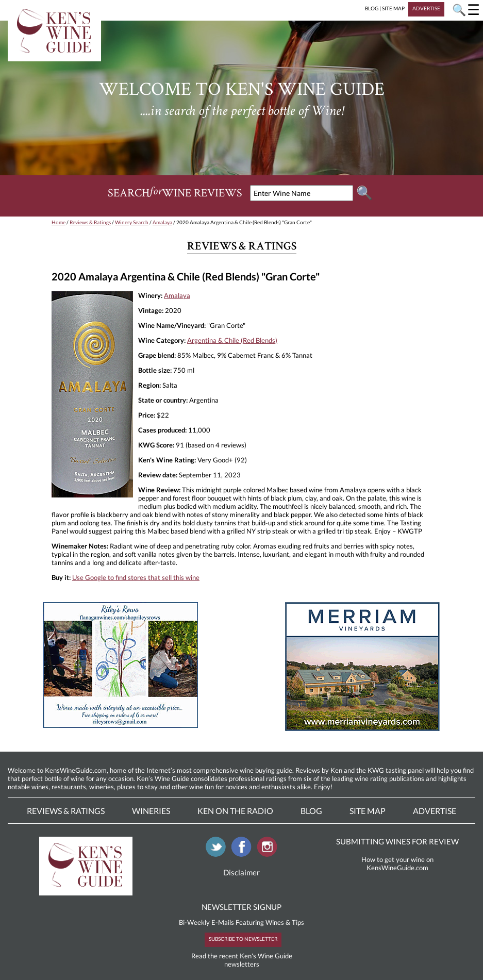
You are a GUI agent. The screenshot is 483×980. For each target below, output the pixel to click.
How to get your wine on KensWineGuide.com (397, 863)
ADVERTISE (426, 8)
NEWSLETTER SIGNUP (241, 907)
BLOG (372, 8)
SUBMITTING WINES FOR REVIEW (397, 841)
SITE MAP (393, 8)
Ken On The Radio (235, 811)
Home (59, 222)
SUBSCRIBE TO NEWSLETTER (243, 939)
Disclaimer (241, 872)
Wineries (151, 811)
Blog (311, 811)
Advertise (435, 811)
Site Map (368, 811)
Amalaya (162, 222)
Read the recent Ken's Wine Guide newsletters (242, 960)
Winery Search (132, 222)
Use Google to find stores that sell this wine (136, 577)
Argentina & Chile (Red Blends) (232, 340)
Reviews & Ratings (90, 222)
